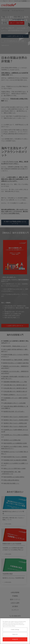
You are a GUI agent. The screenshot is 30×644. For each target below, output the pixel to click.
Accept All (15, 639)
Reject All (15, 634)
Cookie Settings (15, 629)
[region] (15, 631)
